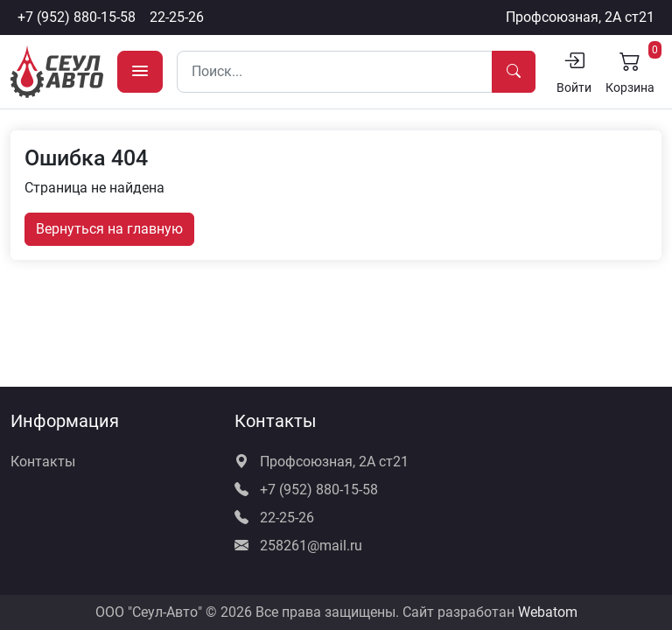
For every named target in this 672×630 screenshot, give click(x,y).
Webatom (548, 612)
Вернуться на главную (109, 229)
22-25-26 (177, 17)
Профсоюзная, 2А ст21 (580, 17)
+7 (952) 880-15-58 (77, 17)
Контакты (43, 462)
